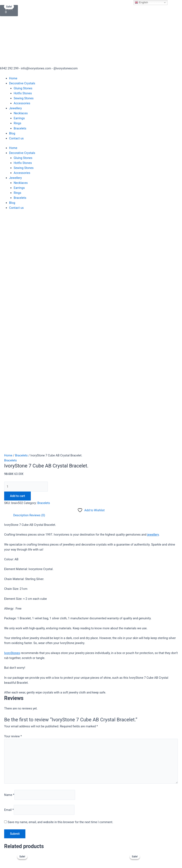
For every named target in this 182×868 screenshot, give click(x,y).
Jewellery (15, 108)
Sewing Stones (24, 98)
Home (13, 78)
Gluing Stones (23, 88)
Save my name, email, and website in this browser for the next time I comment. (60, 604)
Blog (12, 133)
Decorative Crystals (22, 83)
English (141, 2)
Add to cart (17, 278)
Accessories (22, 103)
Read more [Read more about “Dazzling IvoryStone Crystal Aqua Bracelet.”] (47, 710)
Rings (17, 123)
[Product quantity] (26, 269)
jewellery (153, 316)
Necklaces (21, 113)
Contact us (16, 138)
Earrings (19, 118)
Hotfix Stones (23, 93)
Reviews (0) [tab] (37, 297)
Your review (13, 518)
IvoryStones (12, 435)
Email (9, 592)
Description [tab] (21, 297)
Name (9, 577)
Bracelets (20, 128)
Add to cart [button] (161, 705)
